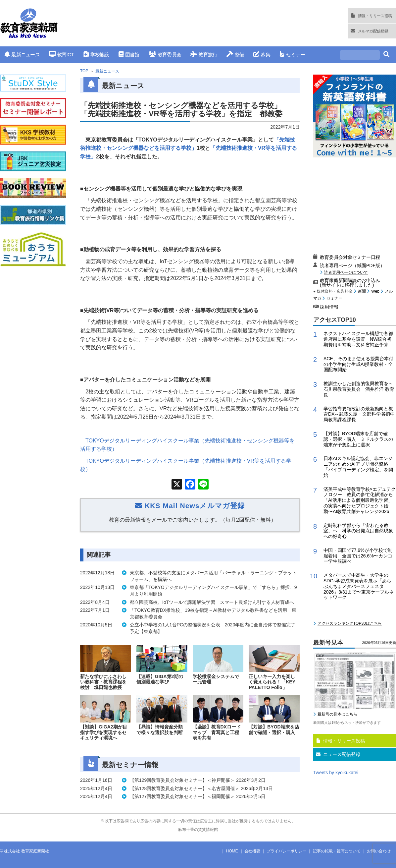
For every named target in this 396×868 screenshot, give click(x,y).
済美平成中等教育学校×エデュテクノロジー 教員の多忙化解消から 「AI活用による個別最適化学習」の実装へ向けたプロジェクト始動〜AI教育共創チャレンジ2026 (360, 500)
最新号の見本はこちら (337, 714)
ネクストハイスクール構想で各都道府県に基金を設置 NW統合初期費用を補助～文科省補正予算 (358, 339)
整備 (235, 55)
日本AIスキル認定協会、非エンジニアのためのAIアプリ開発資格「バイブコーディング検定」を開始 (358, 467)
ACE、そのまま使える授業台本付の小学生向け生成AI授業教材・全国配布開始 (358, 364)
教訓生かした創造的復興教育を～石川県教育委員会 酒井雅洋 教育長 (359, 389)
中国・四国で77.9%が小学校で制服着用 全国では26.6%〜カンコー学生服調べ (358, 556)
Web (375, 291)
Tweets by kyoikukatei (336, 773)
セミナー (292, 55)
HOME (232, 851)
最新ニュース (22, 55)
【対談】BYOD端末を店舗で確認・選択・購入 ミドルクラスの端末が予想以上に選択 (358, 439)
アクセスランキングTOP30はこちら (350, 623)
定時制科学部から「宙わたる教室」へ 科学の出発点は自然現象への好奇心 (358, 531)
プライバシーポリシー (286, 851)
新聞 (362, 291)
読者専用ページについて (346, 272)
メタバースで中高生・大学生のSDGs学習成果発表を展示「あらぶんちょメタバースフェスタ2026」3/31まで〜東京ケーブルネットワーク (359, 586)
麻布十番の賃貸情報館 (198, 830)
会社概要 (252, 851)
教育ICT (61, 55)
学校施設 (96, 55)
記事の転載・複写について (337, 851)
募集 (262, 55)
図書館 (129, 55)
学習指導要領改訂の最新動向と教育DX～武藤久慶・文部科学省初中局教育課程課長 (359, 414)
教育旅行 (204, 55)
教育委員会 (165, 55)
